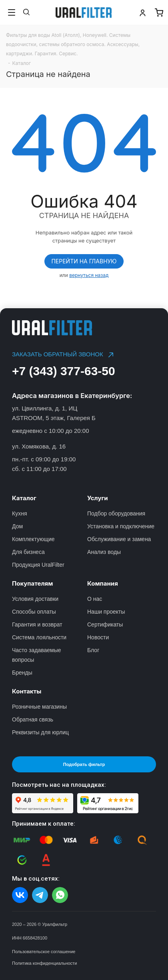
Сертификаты (105, 624)
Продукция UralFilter (38, 565)
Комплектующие (33, 539)
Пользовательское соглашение (44, 952)
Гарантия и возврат (37, 624)
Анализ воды (104, 552)
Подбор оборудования (116, 513)
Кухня (19, 513)
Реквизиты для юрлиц (40, 732)
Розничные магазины (39, 707)
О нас (95, 599)
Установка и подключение (121, 526)
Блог (93, 650)
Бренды (22, 673)
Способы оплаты (34, 612)
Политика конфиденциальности (44, 963)
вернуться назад (89, 275)
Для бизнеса (28, 552)
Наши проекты (106, 612)
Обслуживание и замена (119, 539)
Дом (17, 526)
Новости (98, 637)
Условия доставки (35, 599)
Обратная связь (33, 719)
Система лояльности (39, 637)
